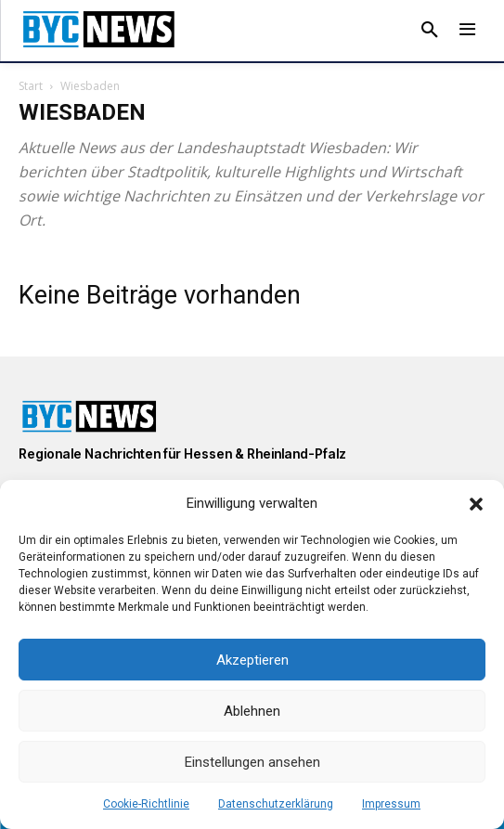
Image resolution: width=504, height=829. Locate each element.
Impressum (391, 804)
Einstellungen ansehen (252, 762)
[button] (476, 504)
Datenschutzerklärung (276, 804)
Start (31, 86)
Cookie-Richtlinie (146, 804)
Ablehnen (252, 711)
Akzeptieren (252, 660)
